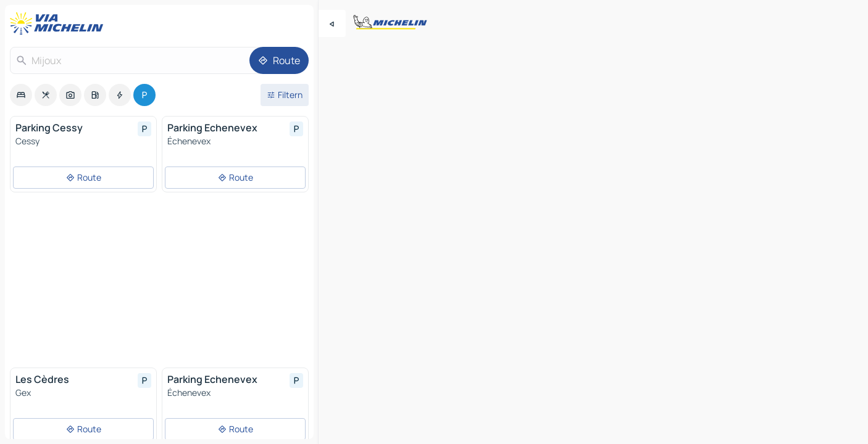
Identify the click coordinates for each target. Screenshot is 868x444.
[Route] (279, 60)
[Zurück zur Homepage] (59, 23)
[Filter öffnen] (285, 95)
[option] (21, 95)
